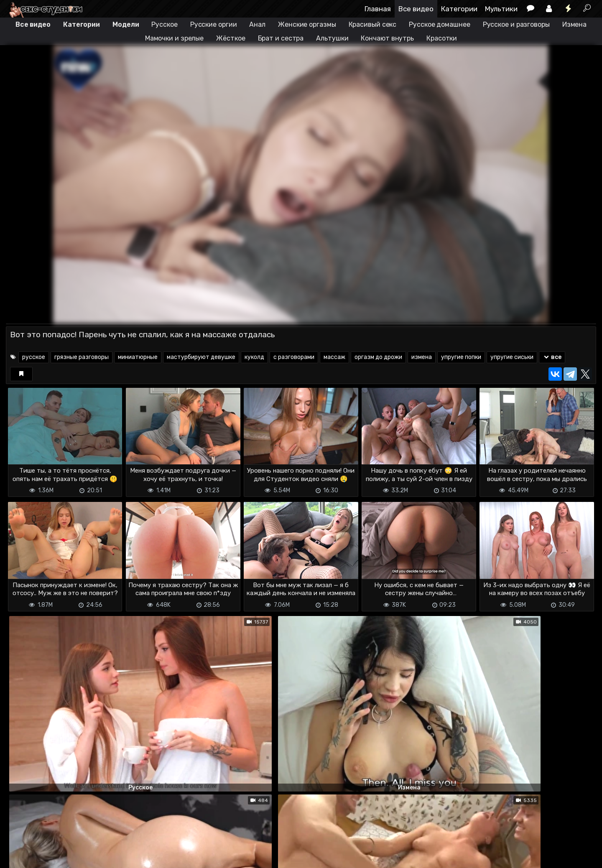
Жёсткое (231, 38)
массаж (334, 357)
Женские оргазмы (307, 24)
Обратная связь (93, 857)
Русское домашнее (439, 24)
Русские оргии (214, 24)
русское (34, 357)
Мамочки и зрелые (174, 38)
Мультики (501, 9)
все (552, 357)
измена (422, 357)
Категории (459, 9)
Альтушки (332, 38)
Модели (126, 24)
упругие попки (461, 357)
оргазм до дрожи (378, 357)
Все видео (416, 9)
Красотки (442, 38)
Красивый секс (373, 24)
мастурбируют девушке (201, 357)
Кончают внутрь (387, 38)
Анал (257, 24)
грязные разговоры (82, 357)
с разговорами (294, 357)
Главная (378, 9)
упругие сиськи (512, 357)
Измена (574, 24)
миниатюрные (138, 357)
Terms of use (49, 857)
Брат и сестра (281, 38)
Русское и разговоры (516, 24)
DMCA (19, 857)
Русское (164, 24)
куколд (254, 357)
